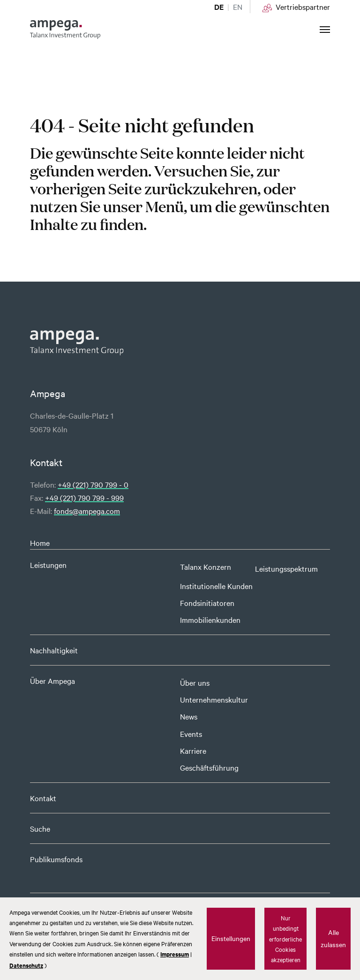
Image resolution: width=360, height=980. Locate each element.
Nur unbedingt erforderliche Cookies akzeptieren (285, 939)
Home (40, 543)
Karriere (193, 750)
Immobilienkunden (210, 620)
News (189, 716)
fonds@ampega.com (87, 511)
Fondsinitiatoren (207, 603)
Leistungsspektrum (286, 568)
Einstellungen (231, 938)
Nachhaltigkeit (54, 650)
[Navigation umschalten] (325, 30)
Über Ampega (52, 681)
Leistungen (48, 565)
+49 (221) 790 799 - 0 (93, 484)
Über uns (195, 682)
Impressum (175, 954)
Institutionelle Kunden (216, 586)
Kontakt (43, 798)
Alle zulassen (333, 938)
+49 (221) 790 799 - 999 (84, 498)
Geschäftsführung (209, 767)
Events (191, 734)
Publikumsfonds (56, 859)
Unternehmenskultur (214, 699)
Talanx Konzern (206, 567)
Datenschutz (26, 965)
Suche (40, 828)
